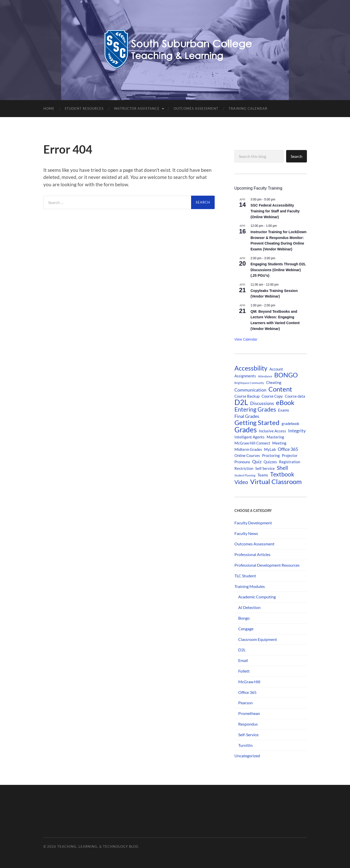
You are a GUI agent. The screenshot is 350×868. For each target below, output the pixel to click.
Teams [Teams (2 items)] (263, 475)
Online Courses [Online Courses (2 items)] (247, 455)
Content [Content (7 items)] (280, 389)
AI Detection (249, 607)
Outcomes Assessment (196, 108)
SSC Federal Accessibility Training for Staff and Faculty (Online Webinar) (275, 211)
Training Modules (250, 586)
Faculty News (246, 533)
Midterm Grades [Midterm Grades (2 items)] (248, 449)
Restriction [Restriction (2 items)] (244, 468)
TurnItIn (245, 745)
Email (243, 660)
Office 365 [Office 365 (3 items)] (288, 449)
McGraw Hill (249, 682)
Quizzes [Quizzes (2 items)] (270, 462)
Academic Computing (257, 597)
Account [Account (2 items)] (276, 369)
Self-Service (248, 735)
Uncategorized (247, 756)
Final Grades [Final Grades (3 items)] (247, 416)
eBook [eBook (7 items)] (285, 402)
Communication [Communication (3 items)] (250, 390)
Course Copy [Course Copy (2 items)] (272, 396)
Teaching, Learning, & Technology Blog (98, 846)
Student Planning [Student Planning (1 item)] (245, 475)
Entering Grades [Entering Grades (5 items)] (255, 410)
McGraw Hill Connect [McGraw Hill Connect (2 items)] (252, 443)
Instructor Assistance (137, 108)
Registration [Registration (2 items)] (290, 462)
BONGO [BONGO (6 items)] (286, 375)
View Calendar (246, 339)
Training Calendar (248, 108)
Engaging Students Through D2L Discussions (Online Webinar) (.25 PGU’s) (278, 270)
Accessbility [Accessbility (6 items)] (251, 368)
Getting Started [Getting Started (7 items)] (257, 422)
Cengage (246, 629)
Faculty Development (253, 523)
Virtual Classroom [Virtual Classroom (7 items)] (276, 482)
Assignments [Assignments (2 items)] (245, 376)
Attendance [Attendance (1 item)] (265, 376)
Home (49, 108)
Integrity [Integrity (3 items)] (297, 431)
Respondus (248, 724)
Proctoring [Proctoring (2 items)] (271, 455)
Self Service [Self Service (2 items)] (265, 468)
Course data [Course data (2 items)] (295, 396)
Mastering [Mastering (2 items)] (275, 437)
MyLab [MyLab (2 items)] (270, 449)
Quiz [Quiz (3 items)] (257, 461)
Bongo (244, 618)
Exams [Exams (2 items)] (284, 410)
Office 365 (247, 692)
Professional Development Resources (267, 565)
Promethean (249, 713)
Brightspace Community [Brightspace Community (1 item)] (249, 383)
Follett (244, 671)
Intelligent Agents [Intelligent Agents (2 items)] (250, 437)
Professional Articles (252, 554)
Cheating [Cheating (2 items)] (274, 382)
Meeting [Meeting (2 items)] (279, 443)
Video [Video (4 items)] (241, 482)
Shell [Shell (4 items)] (282, 468)
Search (297, 156)
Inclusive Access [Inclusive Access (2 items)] (272, 431)
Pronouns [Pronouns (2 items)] (242, 462)
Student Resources (84, 108)
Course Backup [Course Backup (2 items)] (247, 396)
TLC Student (245, 576)
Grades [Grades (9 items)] (246, 430)
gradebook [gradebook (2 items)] (290, 423)
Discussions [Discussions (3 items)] (262, 403)
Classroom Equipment (258, 639)
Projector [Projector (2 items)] (290, 455)
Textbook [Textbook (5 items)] (282, 474)
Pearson (245, 703)
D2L (242, 650)
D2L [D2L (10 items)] (241, 402)
